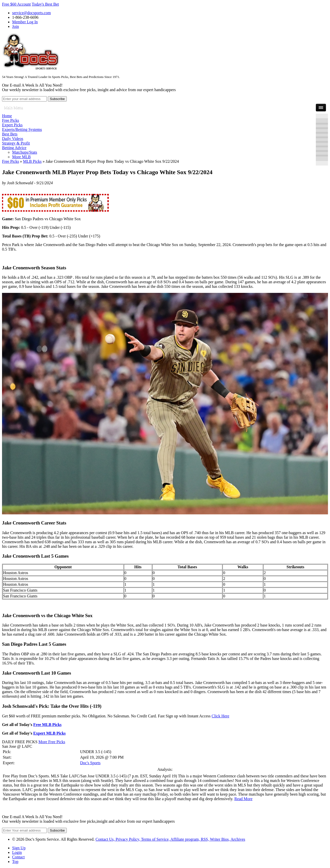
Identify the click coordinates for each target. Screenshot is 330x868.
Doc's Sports (90, 763)
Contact (18, 857)
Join (16, 26)
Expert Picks (12, 125)
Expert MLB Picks (50, 733)
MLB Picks (32, 161)
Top (15, 862)
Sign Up (19, 848)
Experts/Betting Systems (22, 129)
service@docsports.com (31, 13)
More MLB (21, 157)
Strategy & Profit (16, 143)
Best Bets (10, 134)
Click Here (221, 716)
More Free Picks (52, 742)
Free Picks (10, 120)
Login (17, 852)
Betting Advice (14, 148)
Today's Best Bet (45, 4)
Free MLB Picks (48, 725)
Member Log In (25, 22)
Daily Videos (13, 139)
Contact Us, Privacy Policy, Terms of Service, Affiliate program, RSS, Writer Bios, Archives (170, 839)
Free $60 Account (16, 4)
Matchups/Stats (25, 152)
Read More (244, 799)
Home (7, 116)
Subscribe (57, 99)
